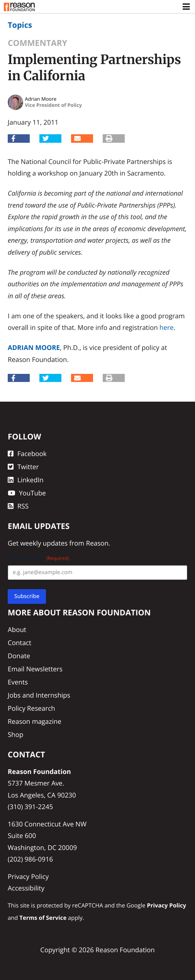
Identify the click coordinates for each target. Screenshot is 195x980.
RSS (18, 506)
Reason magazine (35, 721)
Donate (19, 656)
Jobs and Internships (39, 695)
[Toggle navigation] (187, 7)
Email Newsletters (35, 669)
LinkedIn (26, 480)
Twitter (23, 467)
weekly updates (44, 543)
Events (18, 682)
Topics (20, 25)
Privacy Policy (28, 876)
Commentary (37, 43)
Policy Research (31, 708)
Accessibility (26, 888)
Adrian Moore (34, 347)
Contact (19, 643)
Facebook (27, 454)
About (17, 629)
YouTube (27, 493)
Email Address (38, 558)
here (166, 327)
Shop (15, 734)
